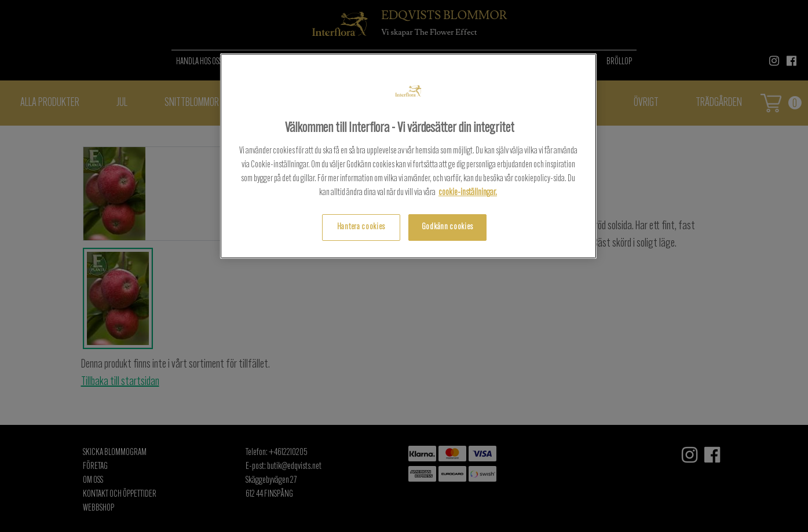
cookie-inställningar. (468, 193)
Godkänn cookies (447, 227)
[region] (408, 156)
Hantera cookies (361, 227)
